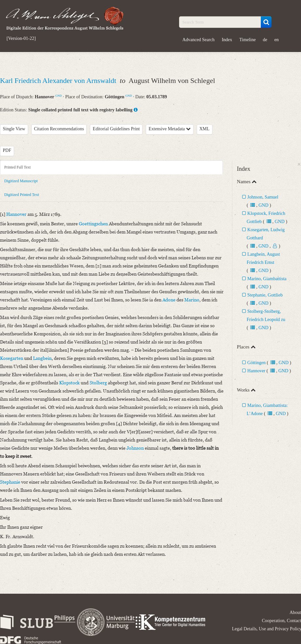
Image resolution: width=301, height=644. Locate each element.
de (265, 40)
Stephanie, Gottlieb (265, 295)
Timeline (247, 40)
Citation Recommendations (59, 129)
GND (59, 96)
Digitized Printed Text (22, 195)
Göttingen (257, 363)
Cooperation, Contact (281, 621)
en (277, 40)
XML (204, 129)
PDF (7, 150)
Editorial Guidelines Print (116, 129)
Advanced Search (198, 40)
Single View (14, 129)
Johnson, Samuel (263, 197)
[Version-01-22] (21, 39)
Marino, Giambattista (267, 279)
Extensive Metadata (170, 129)
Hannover (256, 371)
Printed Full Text (17, 167)
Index (227, 40)
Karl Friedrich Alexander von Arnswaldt (59, 80)
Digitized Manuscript (21, 181)
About (295, 612)
